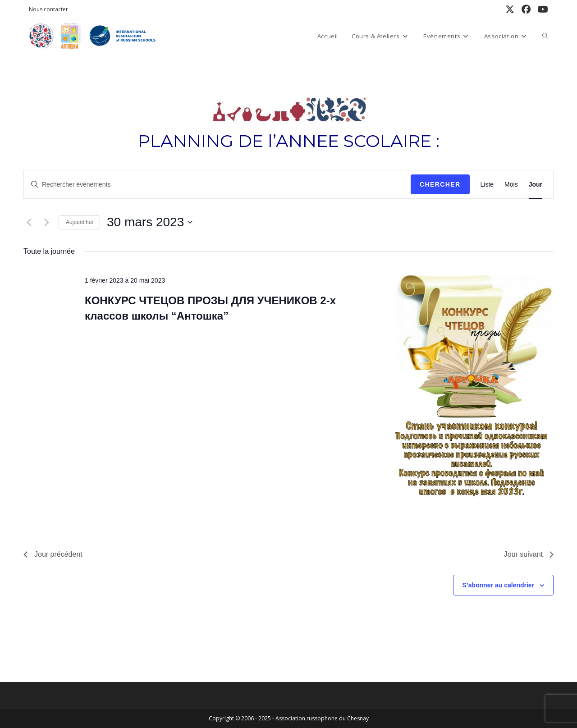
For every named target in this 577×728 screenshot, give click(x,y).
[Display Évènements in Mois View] (511, 185)
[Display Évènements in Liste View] (487, 185)
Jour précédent (53, 554)
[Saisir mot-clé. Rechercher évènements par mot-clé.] (217, 185)
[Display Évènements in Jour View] (536, 185)
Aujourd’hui (79, 222)
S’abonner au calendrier (499, 585)
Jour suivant (529, 554)
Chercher (440, 184)
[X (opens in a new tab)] (510, 9)
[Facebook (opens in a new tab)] (526, 9)
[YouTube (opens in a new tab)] (541, 9)
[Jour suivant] (46, 222)
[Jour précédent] (29, 222)
